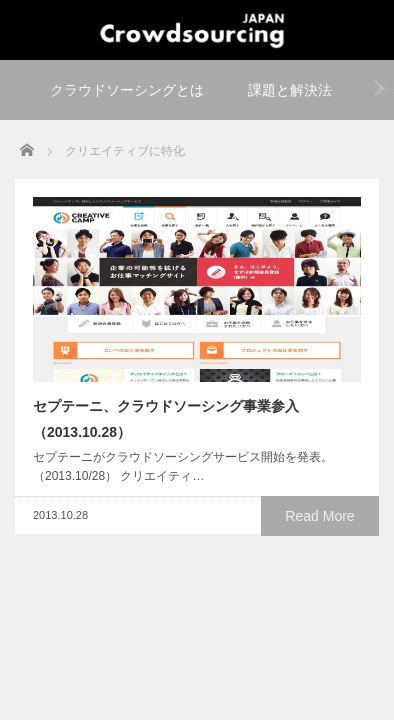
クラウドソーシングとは (127, 90)
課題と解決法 (290, 90)
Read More (319, 516)
